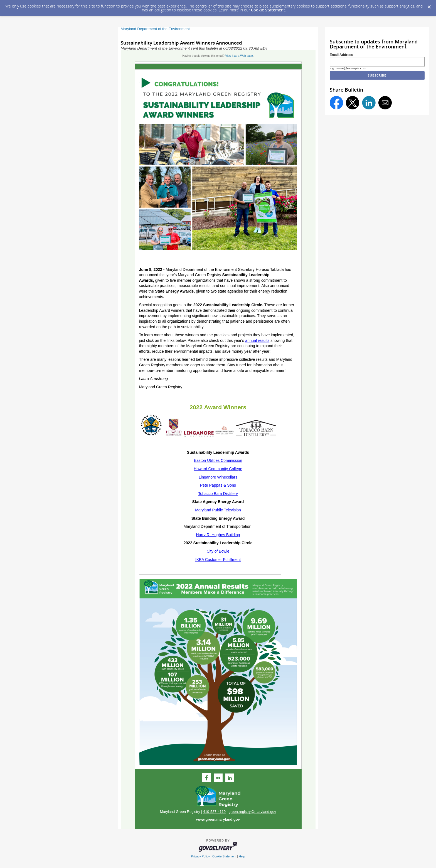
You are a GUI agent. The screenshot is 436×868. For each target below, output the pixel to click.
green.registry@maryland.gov (252, 812)
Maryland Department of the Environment (155, 29)
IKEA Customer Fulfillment (218, 560)
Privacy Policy (200, 856)
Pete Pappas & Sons (218, 485)
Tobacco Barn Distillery (218, 494)
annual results (257, 340)
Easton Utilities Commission (218, 460)
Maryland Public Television (218, 510)
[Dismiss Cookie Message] (429, 5)
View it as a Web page (239, 56)
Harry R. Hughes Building (218, 535)
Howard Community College (218, 469)
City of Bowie (218, 551)
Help (242, 856)
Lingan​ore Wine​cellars (218, 477)
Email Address (342, 55)
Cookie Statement (268, 10)
